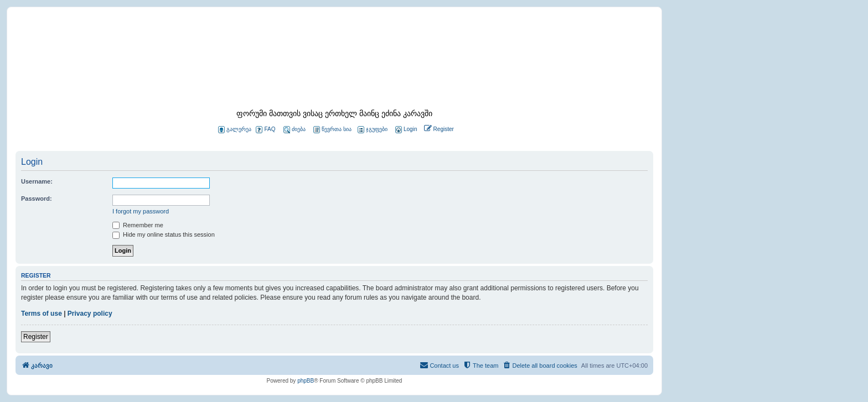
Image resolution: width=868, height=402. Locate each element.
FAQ (265, 130)
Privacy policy (90, 314)
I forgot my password (141, 211)
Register (36, 337)
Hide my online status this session (164, 234)
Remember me (138, 225)
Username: (37, 181)
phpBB (306, 381)
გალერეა (235, 130)
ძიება (294, 130)
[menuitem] (405, 130)
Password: (37, 199)
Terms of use (42, 314)
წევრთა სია (332, 130)
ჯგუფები (373, 130)
